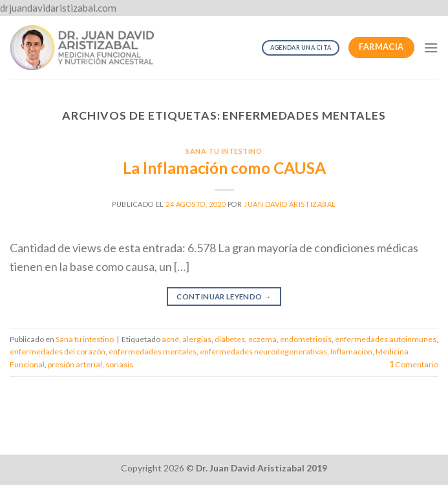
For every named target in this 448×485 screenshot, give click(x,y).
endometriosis (306, 339)
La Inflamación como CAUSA (224, 168)
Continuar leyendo (224, 297)
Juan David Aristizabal (290, 204)
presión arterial (75, 364)
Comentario (414, 364)
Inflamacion (351, 351)
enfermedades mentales (153, 351)
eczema (262, 339)
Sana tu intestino (224, 151)
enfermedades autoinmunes (386, 339)
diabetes (230, 339)
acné (170, 339)
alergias (197, 339)
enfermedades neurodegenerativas (263, 351)
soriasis (119, 364)
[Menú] (431, 48)
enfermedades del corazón (58, 351)
